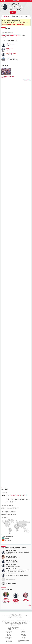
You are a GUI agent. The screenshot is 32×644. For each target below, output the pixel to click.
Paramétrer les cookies (9, 624)
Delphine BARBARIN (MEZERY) (16, 601)
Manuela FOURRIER (11, 53)
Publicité (19, 621)
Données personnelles (22, 622)
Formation (23, 621)
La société (28, 621)
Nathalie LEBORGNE (11, 551)
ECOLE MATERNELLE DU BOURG (11, 35)
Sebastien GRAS (10, 44)
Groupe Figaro (25, 624)
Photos (16, 16)
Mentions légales (18, 624)
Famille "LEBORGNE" (11, 583)
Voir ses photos (27, 80)
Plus (30, 605)
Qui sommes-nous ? (6, 621)
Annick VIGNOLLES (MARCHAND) (6, 600)
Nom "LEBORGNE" (11, 579)
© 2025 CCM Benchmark (16, 625)
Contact (12, 621)
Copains (26, 16)
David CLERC (9, 49)
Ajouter (13, 12)
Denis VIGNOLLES (26, 600)
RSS (15, 621)
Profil (7, 16)
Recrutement (15, 622)
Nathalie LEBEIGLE (11, 58)
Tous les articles (8, 622)
